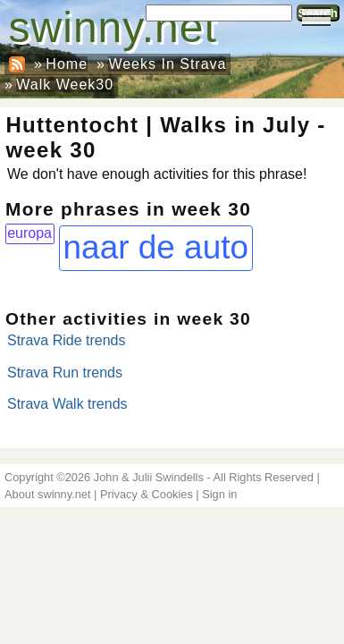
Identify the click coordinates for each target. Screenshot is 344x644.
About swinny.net (48, 494)
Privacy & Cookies (147, 494)
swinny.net (113, 27)
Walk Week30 (65, 85)
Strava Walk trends (67, 404)
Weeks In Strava (167, 64)
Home (67, 64)
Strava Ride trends (67, 340)
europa (29, 233)
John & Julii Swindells (149, 477)
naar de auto (156, 247)
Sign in (219, 494)
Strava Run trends (65, 373)
